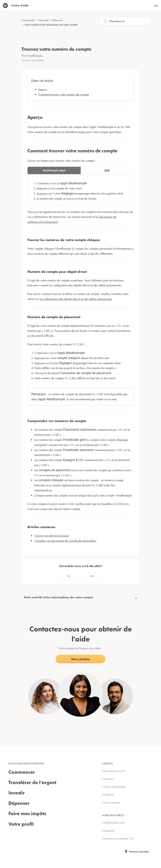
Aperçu (43, 89)
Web (107, 170)
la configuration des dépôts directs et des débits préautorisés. (76, 299)
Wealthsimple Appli (54, 170)
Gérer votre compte (62, 20)
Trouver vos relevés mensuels (52, 536)
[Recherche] (125, 21)
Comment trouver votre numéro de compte (64, 94)
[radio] (69, 576)
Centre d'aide (28, 20)
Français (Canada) (139, 851)
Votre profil (43, 20)
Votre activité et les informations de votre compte (51, 25)
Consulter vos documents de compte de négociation (65, 541)
